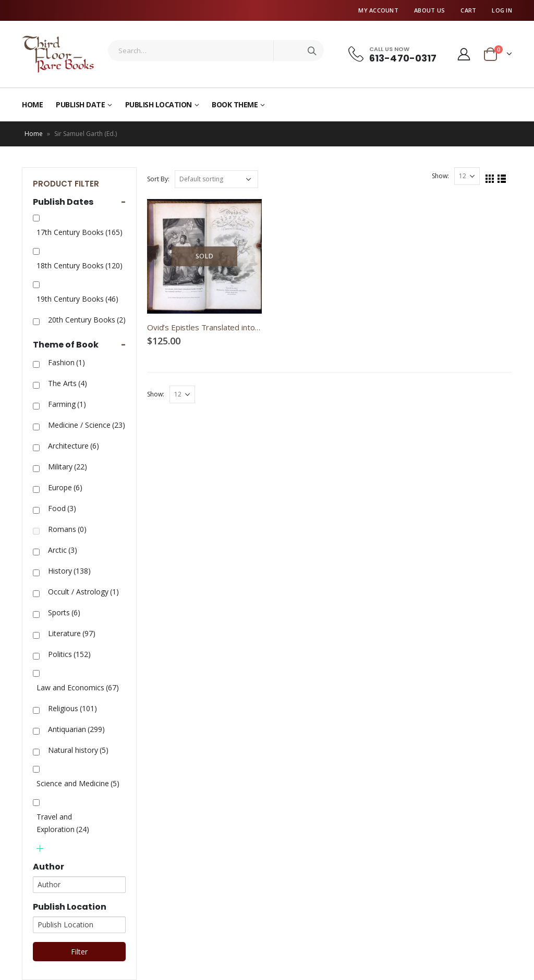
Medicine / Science (87, 425)
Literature (72, 633)
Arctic (63, 550)
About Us (429, 10)
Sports (64, 612)
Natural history (78, 750)
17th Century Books (80, 232)
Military (68, 467)
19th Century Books (77, 299)
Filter (79, 952)
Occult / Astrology (83, 592)
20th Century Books (87, 320)
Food (62, 508)
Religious (72, 708)
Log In (502, 10)
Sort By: (158, 179)
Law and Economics (78, 687)
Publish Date (80, 104)
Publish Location (159, 104)
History (69, 571)
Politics (69, 654)
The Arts (68, 383)
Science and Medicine (78, 783)
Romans (67, 529)
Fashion (66, 362)
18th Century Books (80, 265)
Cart (468, 10)
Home (32, 104)
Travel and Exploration (63, 823)
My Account (378, 10)
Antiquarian (76, 729)
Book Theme (235, 104)
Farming (67, 404)
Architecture (74, 446)
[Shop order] (216, 179)
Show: (440, 176)
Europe (65, 487)
